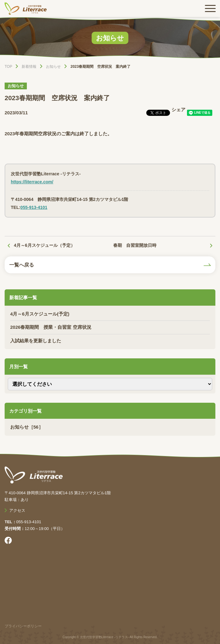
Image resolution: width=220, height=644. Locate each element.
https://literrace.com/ (32, 182)
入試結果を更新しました (36, 341)
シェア (178, 110)
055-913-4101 (34, 207)
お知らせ (16, 86)
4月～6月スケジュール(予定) (40, 314)
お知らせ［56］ (27, 427)
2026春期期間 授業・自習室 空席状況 (51, 327)
